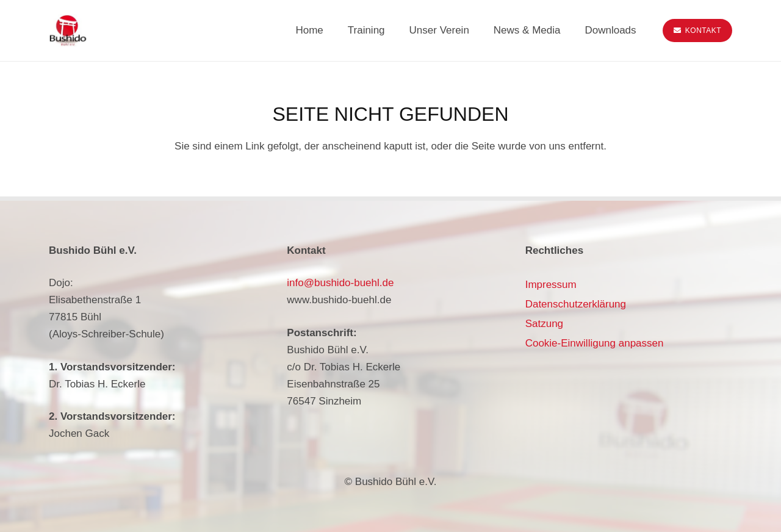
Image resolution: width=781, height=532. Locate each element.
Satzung (544, 324)
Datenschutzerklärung (576, 304)
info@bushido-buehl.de (340, 283)
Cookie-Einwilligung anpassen (595, 343)
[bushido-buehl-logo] (68, 31)
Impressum (551, 285)
